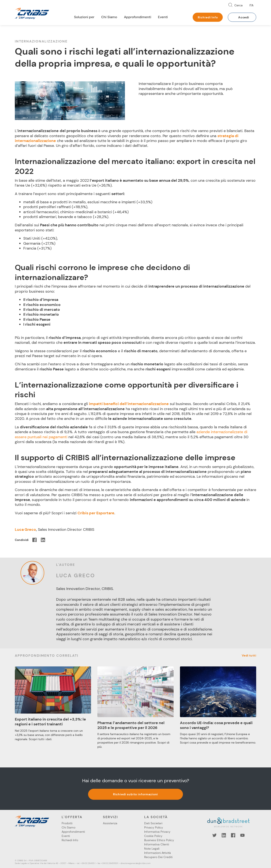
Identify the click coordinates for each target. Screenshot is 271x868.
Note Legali (152, 849)
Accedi (244, 17)
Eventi (163, 17)
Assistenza (110, 823)
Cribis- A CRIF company (32, 13)
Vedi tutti (249, 655)
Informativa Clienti (157, 844)
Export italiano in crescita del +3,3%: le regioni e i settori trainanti (50, 722)
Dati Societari (153, 823)
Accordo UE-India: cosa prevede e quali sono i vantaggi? (216, 725)
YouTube (242, 835)
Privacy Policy (154, 827)
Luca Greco (25, 530)
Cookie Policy (153, 836)
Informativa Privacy (157, 832)
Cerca (239, 5)
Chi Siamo (109, 17)
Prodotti (67, 823)
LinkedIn (224, 835)
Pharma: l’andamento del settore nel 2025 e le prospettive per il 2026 (131, 725)
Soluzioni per (84, 17)
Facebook (233, 835)
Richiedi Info (208, 17)
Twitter (214, 835)
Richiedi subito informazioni (136, 794)
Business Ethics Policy (159, 840)
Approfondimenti (138, 17)
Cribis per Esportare (96, 513)
